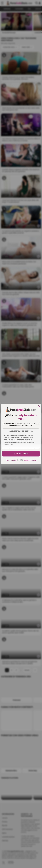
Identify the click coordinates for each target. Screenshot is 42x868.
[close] (39, 406)
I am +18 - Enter (21, 454)
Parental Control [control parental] (30, 460)
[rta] (20, 461)
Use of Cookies (11, 460)
